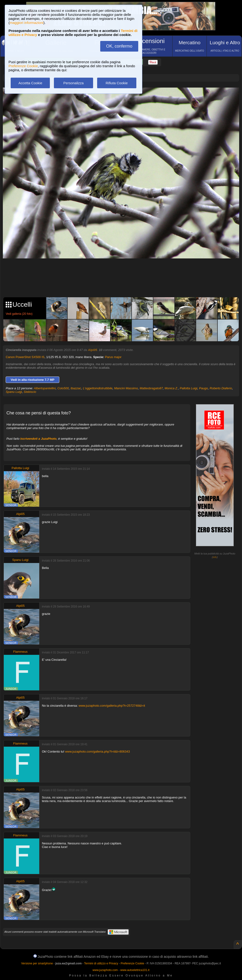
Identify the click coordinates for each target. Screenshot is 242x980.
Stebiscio (30, 392)
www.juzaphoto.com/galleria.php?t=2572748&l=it (112, 706)
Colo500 (63, 388)
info (215, 557)
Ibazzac (76, 388)
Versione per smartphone (37, 963)
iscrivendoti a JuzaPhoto (38, 439)
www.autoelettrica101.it (135, 970)
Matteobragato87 (151, 388)
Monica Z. (171, 388)
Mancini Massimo (126, 388)
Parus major (113, 357)
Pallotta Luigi (189, 388)
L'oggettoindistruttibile (97, 388)
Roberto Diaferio (221, 388)
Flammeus (20, 652)
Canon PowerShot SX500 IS (25, 357)
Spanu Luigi (14, 392)
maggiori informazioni (27, 23)
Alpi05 (93, 350)
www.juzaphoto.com (105, 970)
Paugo (203, 388)
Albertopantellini (45, 388)
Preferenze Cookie (23, 66)
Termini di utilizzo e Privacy (101, 963)
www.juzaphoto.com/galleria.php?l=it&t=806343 (97, 752)
